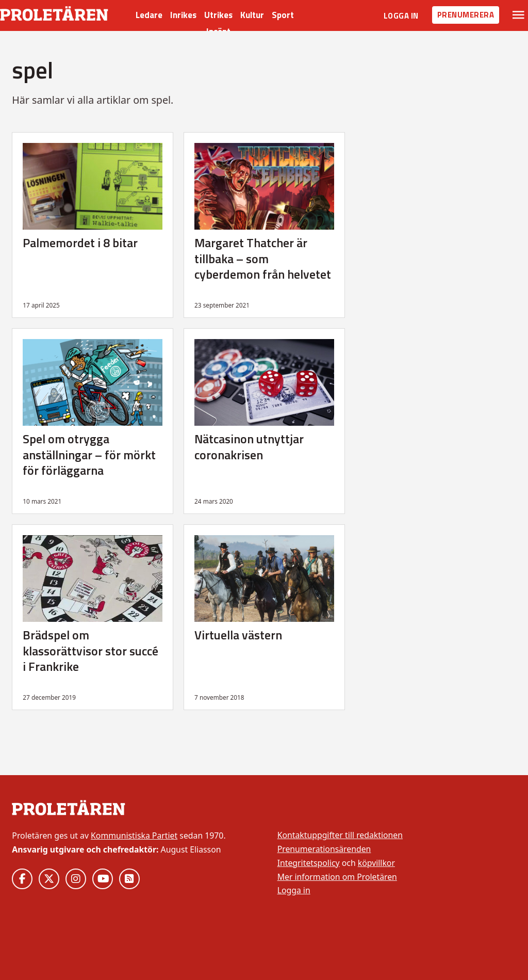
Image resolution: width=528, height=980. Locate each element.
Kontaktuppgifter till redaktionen (340, 835)
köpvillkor (376, 863)
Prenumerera (466, 15)
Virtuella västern (238, 635)
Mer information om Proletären (337, 877)
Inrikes (183, 15)
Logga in (401, 16)
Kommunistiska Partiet (134, 836)
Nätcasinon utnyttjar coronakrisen (249, 447)
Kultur (252, 15)
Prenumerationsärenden (324, 849)
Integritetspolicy (309, 863)
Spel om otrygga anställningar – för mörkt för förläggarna (89, 454)
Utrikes (218, 15)
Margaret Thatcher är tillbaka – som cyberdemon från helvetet (263, 258)
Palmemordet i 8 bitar (80, 243)
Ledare (149, 15)
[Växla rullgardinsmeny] (518, 15)
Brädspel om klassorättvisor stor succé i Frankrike (90, 650)
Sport (283, 15)
